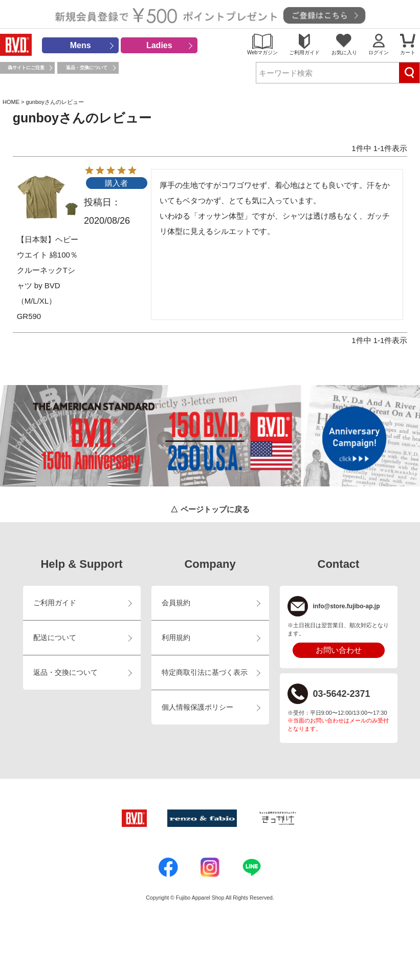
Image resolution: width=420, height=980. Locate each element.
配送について (55, 638)
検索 (409, 73)
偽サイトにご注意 (26, 68)
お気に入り (344, 52)
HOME (11, 102)
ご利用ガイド (304, 52)
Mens (81, 45)
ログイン (379, 52)
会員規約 (176, 603)
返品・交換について (87, 68)
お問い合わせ (339, 650)
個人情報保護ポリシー (197, 707)
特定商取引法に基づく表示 (205, 673)
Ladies (159, 45)
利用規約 (176, 638)
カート (408, 52)
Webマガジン (262, 52)
